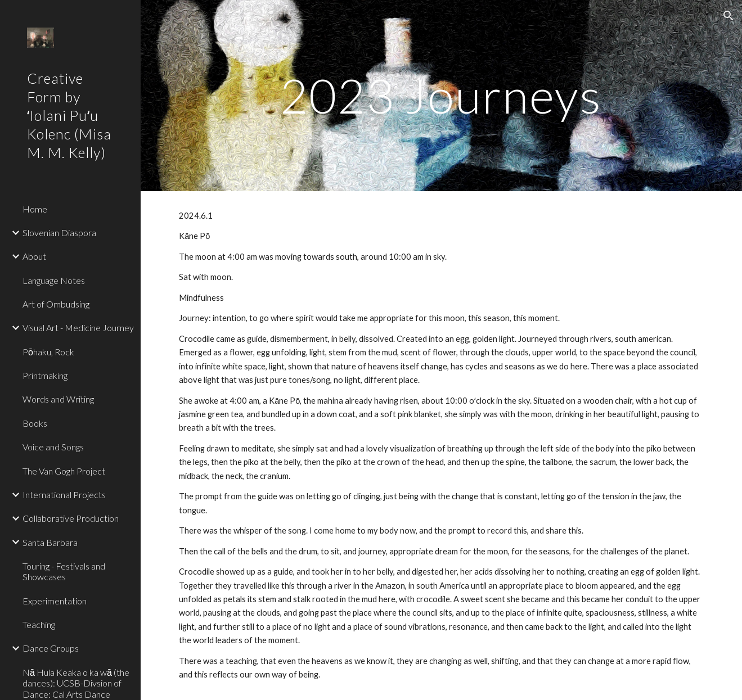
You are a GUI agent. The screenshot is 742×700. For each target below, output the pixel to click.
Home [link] (35, 209)
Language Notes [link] (54, 280)
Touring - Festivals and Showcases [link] (64, 571)
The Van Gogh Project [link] (64, 471)
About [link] (34, 256)
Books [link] (35, 423)
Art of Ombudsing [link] (56, 304)
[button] (728, 16)
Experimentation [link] (55, 601)
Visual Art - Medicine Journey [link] (78, 328)
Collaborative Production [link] (71, 518)
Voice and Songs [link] (53, 447)
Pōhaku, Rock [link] (48, 352)
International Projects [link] (64, 494)
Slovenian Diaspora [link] (59, 232)
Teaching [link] (39, 624)
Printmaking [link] (45, 375)
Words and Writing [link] (58, 399)
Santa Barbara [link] (50, 542)
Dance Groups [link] (51, 648)
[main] (441, 95)
